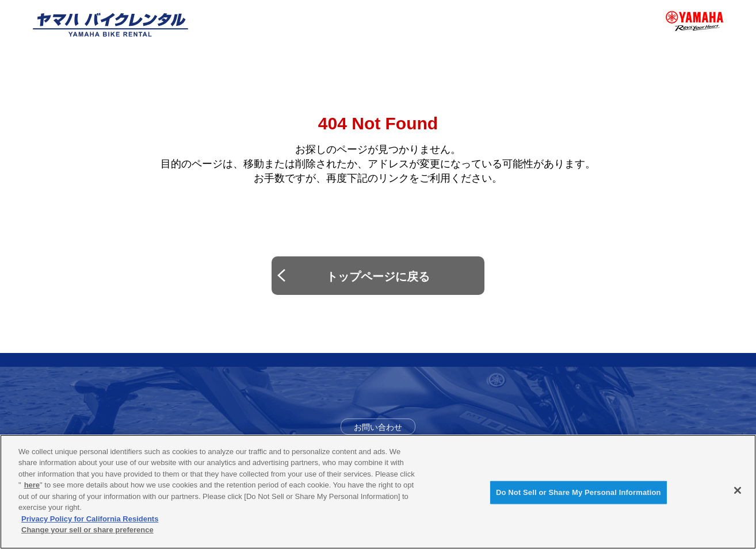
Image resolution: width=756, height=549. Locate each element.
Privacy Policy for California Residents (90, 519)
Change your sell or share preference (87, 530)
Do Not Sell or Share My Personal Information (579, 492)
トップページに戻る (378, 277)
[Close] (738, 490)
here (32, 485)
